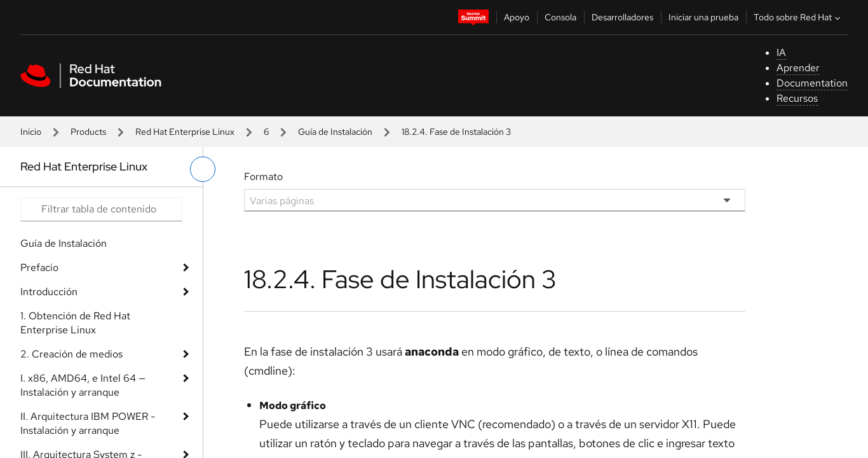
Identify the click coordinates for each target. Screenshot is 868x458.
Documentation (812, 83)
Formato (263, 177)
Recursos (797, 98)
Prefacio (39, 267)
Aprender (798, 68)
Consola (560, 17)
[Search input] (101, 209)
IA (781, 52)
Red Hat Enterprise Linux (185, 132)
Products (88, 132)
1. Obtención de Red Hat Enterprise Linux (75, 323)
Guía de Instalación (335, 132)
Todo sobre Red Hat (798, 17)
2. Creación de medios (71, 354)
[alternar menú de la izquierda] (203, 169)
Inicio (31, 132)
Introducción (49, 292)
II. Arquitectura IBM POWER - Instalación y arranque (88, 423)
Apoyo (517, 17)
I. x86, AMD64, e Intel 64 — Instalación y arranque (83, 385)
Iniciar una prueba (703, 17)
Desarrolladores (622, 17)
